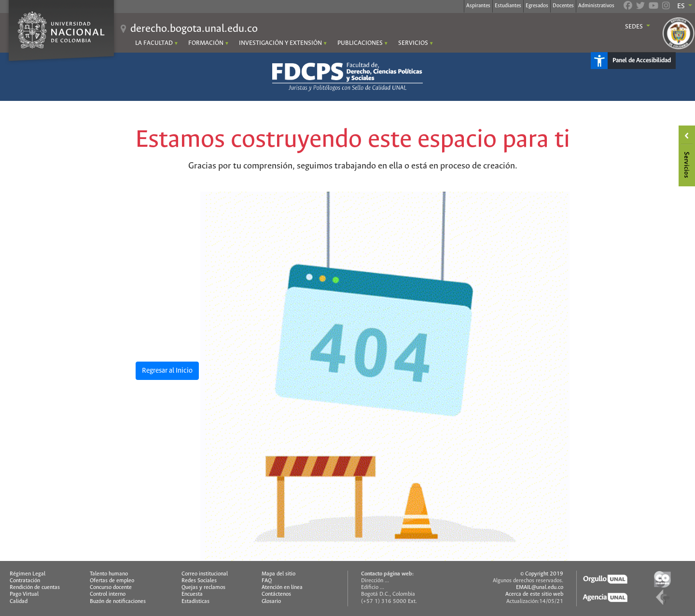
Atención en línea (282, 588)
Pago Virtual (24, 594)
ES (682, 6)
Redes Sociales (199, 581)
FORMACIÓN (206, 43)
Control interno (108, 594)
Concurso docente (111, 588)
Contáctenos (276, 594)
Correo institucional (205, 574)
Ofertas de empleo (112, 581)
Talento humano (109, 574)
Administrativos (596, 6)
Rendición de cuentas (35, 588)
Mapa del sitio (278, 574)
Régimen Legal (28, 574)
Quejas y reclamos (203, 588)
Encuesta (192, 594)
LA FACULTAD (154, 43)
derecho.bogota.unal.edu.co (194, 29)
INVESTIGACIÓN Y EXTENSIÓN (280, 43)
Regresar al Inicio (167, 371)
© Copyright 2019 (542, 574)
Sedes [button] (635, 27)
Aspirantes (478, 6)
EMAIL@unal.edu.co (540, 588)
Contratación (25, 581)
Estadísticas (195, 602)
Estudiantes (508, 6)
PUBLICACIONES (360, 43)
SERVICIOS (413, 43)
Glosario (271, 602)
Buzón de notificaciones (118, 602)
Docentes (563, 6)
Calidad (19, 602)
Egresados (537, 6)
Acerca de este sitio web (534, 594)
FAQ (267, 581)
